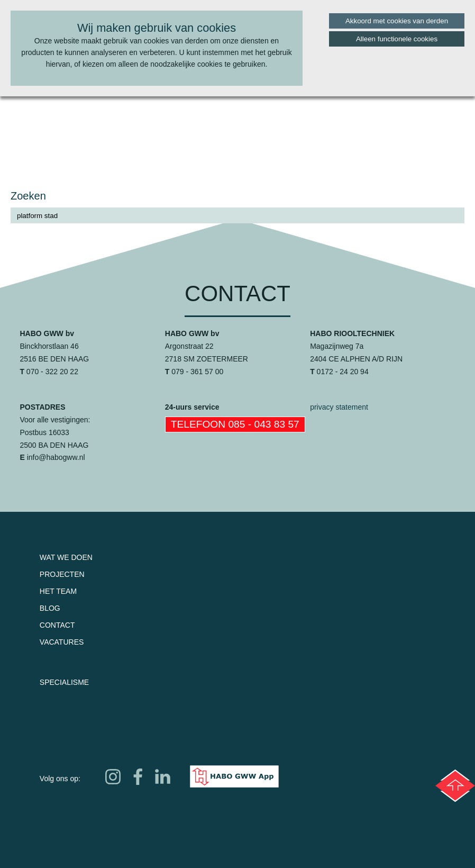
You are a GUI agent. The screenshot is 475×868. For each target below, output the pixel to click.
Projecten (62, 574)
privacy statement (339, 407)
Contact (57, 625)
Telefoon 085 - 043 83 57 (235, 424)
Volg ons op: (60, 779)
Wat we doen (66, 557)
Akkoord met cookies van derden (397, 21)
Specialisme (64, 682)
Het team (58, 591)
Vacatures (62, 642)
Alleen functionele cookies (397, 39)
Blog (50, 608)
